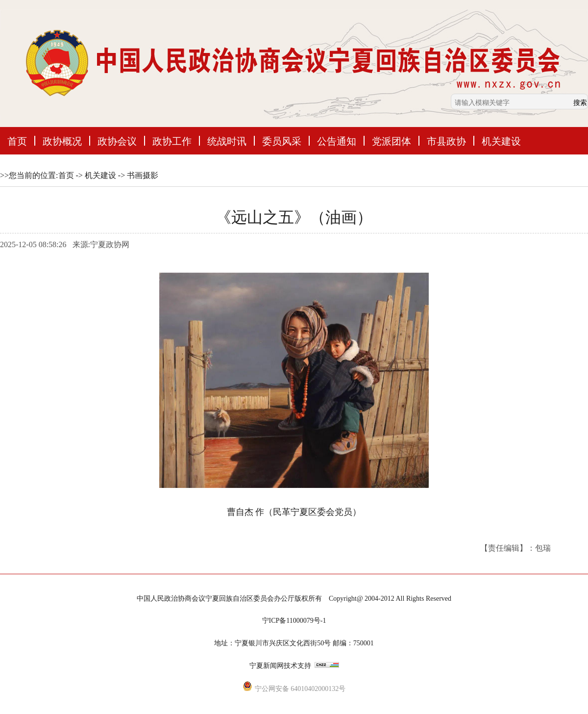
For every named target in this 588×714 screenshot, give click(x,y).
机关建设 (501, 141)
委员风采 (282, 141)
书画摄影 (143, 175)
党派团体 (392, 141)
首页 (17, 141)
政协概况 (62, 141)
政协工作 (172, 141)
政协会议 (117, 141)
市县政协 (446, 141)
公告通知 (337, 141)
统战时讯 (227, 141)
